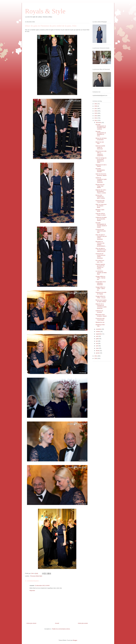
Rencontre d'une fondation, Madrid (101, 315)
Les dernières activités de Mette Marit (101, 273)
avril (97, 346)
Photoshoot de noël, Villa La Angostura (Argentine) (101, 153)
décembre (99, 123)
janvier (98, 353)
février (98, 351)
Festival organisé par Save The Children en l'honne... (100, 267)
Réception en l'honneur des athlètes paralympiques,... (101, 244)
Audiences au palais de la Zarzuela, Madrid (101, 219)
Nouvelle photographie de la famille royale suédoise (101, 127)
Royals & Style (45, 11)
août (97, 336)
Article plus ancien (83, 623)
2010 (96, 358)
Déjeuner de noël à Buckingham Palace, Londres (101, 191)
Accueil (57, 623)
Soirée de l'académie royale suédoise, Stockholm (101, 180)
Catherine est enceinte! (99, 311)
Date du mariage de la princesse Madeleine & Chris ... (101, 160)
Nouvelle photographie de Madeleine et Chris (101, 134)
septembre (99, 334)
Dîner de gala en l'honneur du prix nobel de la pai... (101, 250)
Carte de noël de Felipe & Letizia (100, 214)
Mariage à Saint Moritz (100, 210)
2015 (96, 113)
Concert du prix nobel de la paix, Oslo (101, 231)
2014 (96, 116)
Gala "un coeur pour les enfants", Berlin (101, 206)
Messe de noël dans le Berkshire (101, 139)
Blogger (75, 640)
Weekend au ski (100, 322)
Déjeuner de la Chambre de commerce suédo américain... (101, 306)
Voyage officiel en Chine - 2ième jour (100, 289)
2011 (96, 356)
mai (97, 343)
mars (98, 348)
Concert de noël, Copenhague (100, 201)
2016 (96, 111)
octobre (98, 332)
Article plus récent (31, 623)
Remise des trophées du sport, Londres (100, 197)
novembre (99, 329)
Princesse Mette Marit (36, 576)
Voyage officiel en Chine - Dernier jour (100, 278)
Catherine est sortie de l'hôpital (101, 293)
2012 (96, 120)
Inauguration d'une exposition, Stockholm (101, 283)
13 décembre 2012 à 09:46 (42, 586)
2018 (96, 106)
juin (97, 341)
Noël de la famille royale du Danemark (100, 147)
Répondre (32, 591)
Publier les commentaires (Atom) (61, 629)
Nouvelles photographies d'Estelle (100, 170)
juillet (98, 339)
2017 (96, 109)
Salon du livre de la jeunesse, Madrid (101, 175)
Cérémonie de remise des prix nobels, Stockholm (100, 256)
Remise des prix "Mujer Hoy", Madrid (100, 186)
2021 (96, 104)
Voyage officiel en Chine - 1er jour (101, 297)
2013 (96, 118)
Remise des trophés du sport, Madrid (101, 301)
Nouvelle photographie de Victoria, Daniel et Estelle (101, 225)
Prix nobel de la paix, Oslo (100, 261)
